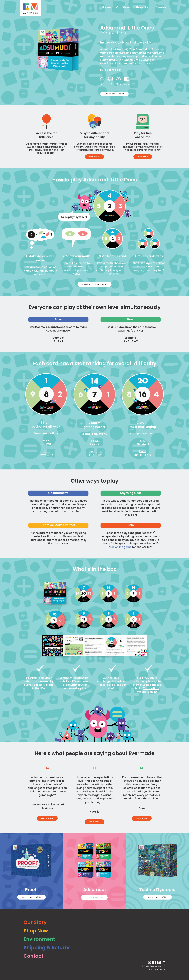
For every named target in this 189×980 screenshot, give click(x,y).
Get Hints (94, 157)
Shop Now (143, 7)
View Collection (94, 897)
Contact (162, 7)
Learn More (47, 818)
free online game (120, 547)
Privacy (153, 969)
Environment (39, 939)
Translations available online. (148, 690)
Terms (162, 969)
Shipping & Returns (47, 948)
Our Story (123, 7)
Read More (94, 822)
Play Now (143, 157)
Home (106, 7)
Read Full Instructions (94, 284)
